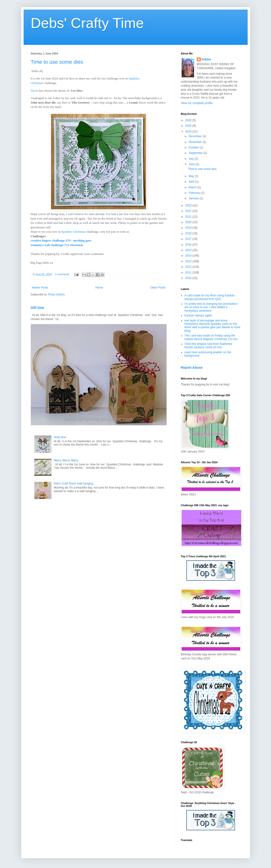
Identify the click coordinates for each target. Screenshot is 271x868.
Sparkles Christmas (73, 232)
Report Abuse (192, 368)
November (196, 142)
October (194, 147)
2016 (189, 245)
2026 (189, 120)
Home (99, 288)
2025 (189, 126)
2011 (189, 273)
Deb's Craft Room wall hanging (73, 484)
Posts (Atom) (56, 295)
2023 (189, 205)
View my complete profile (197, 103)
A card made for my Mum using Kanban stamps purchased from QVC (210, 297)
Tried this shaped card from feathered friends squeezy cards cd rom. (208, 346)
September (196, 153)
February (195, 193)
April (192, 182)
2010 (189, 278)
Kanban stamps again (198, 316)
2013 (189, 261)
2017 (189, 239)
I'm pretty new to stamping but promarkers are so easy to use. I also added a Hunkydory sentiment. (211, 307)
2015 (189, 250)
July (192, 159)
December (196, 136)
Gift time (38, 308)
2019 (189, 228)
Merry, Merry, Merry (66, 460)
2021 (189, 217)
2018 (189, 233)
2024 (189, 132)
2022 (189, 211)
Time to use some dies (57, 62)
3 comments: (63, 274)
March (193, 187)
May (192, 176)
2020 (189, 222)
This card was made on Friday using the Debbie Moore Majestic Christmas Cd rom (211, 337)
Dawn (35, 91)
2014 (189, 256)
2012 (189, 267)
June (192, 164)
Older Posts (158, 288)
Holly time (60, 437)
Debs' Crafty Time (87, 23)
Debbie (206, 59)
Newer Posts (40, 288)
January (194, 198)
